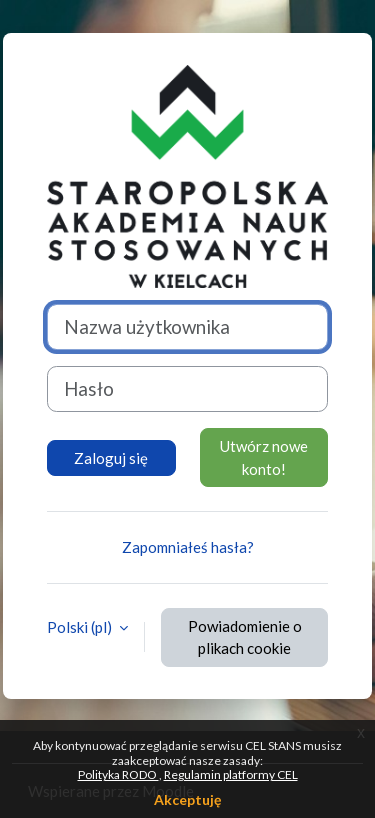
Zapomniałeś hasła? (188, 547)
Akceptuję (187, 799)
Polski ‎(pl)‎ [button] (81, 627)
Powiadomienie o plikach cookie (245, 637)
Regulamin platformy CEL (231, 774)
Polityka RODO (118, 774)
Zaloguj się (111, 458)
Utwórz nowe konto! (264, 457)
